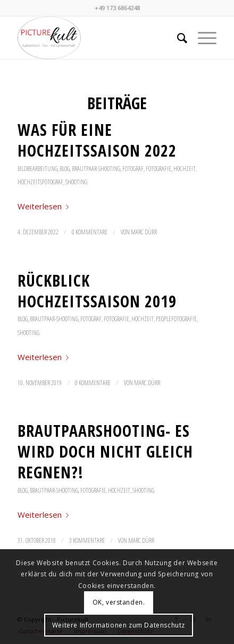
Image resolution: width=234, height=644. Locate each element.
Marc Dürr (144, 232)
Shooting (76, 182)
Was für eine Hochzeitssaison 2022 (97, 140)
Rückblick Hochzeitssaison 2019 (97, 291)
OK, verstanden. (119, 602)
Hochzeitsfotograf (40, 182)
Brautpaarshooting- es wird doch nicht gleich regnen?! (105, 451)
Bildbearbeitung (37, 169)
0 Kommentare (90, 232)
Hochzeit (185, 169)
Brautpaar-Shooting (96, 169)
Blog (65, 169)
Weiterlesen (45, 206)
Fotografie (158, 169)
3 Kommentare (87, 540)
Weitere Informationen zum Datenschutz (119, 625)
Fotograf (133, 169)
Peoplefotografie (176, 319)
